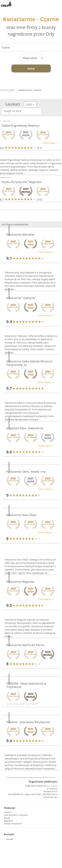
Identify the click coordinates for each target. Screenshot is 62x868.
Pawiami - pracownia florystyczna (28, 722)
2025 (29, 105)
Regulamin (9, 821)
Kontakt (10, 839)
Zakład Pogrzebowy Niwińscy (21, 125)
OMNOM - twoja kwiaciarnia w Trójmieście (26, 685)
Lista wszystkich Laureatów (16, 815)
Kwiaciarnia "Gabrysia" (21, 298)
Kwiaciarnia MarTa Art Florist (25, 645)
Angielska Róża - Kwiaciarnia (25, 428)
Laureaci (8, 812)
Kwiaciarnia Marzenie (20, 234)
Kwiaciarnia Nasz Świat (21, 515)
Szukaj (31, 69)
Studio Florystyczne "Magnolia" (22, 182)
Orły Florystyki (7, 90)
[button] (29, 143)
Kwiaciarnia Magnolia (20, 582)
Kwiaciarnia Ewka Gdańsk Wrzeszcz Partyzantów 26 (29, 363)
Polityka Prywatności (13, 824)
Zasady (7, 818)
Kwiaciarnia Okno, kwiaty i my (26, 471)
